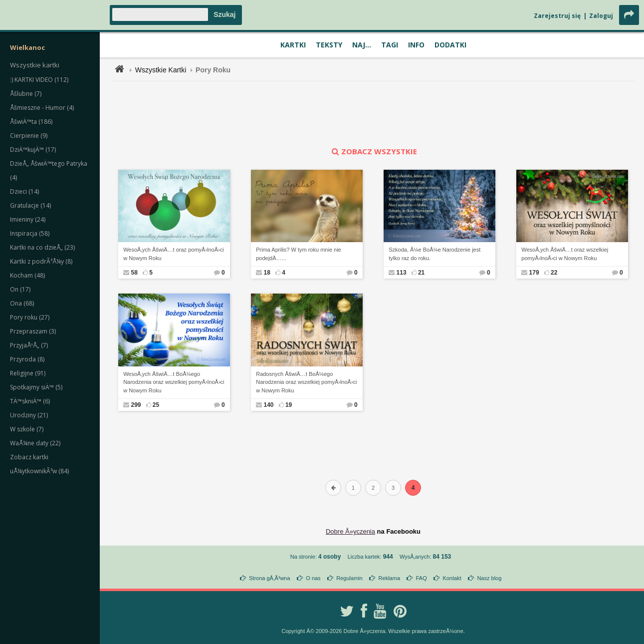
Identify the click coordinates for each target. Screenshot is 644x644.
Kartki (293, 45)
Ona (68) (22, 303)
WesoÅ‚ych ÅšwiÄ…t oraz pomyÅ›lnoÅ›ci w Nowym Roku (174, 254)
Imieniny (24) (28, 219)
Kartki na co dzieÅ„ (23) (42, 247)
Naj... (362, 45)
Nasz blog (489, 578)
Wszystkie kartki (35, 65)
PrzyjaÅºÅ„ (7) (29, 345)
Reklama (389, 578)
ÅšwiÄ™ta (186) (31, 122)
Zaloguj (601, 16)
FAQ (422, 578)
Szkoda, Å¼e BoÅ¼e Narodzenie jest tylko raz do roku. (434, 254)
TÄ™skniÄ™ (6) (30, 401)
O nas (313, 578)
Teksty (329, 45)
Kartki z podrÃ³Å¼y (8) (41, 261)
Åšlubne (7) (26, 94)
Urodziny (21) (29, 415)
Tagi (390, 45)
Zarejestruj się (557, 16)
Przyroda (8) (27, 359)
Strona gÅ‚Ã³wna (270, 578)
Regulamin (349, 578)
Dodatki (450, 45)
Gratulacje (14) (30, 205)
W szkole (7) (27, 429)
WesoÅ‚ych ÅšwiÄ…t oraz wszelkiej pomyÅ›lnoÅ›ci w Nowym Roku (565, 254)
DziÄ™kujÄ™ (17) (33, 150)
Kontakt (452, 578)
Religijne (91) (28, 373)
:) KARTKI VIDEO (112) (39, 80)
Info (416, 45)
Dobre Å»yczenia (350, 531)
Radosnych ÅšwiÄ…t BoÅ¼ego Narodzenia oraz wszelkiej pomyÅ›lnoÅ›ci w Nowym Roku (306, 382)
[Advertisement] (373, 114)
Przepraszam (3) (33, 331)
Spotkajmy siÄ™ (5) (36, 387)
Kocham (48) (27, 275)
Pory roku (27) (30, 317)
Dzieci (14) (24, 191)
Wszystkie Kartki (161, 70)
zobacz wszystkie (373, 151)
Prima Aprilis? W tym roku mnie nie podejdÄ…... (299, 254)
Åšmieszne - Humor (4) (42, 108)
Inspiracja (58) (30, 233)
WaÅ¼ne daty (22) (35, 443)
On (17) (20, 289)
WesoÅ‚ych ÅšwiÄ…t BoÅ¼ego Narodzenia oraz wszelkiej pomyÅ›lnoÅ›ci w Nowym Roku (174, 382)
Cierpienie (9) (29, 136)
